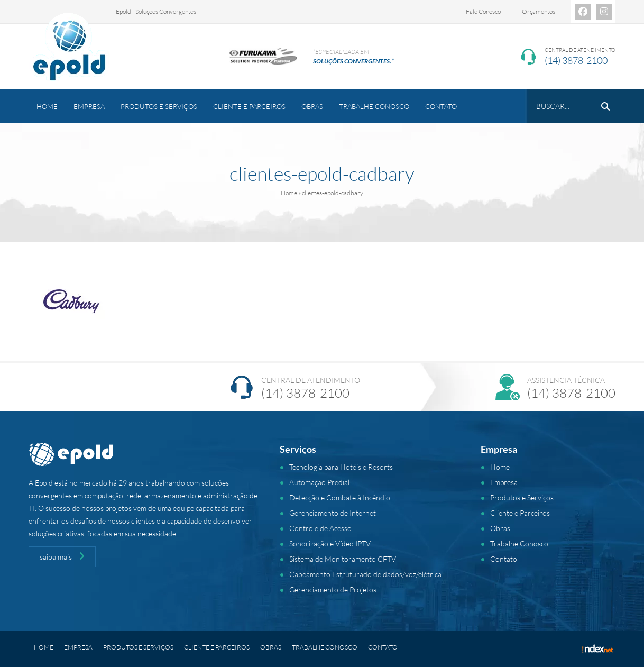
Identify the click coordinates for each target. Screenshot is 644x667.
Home (47, 106)
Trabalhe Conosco (374, 106)
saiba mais (62, 556)
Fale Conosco (483, 11)
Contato (441, 106)
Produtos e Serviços (159, 106)
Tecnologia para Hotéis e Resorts (341, 467)
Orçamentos (539, 11)
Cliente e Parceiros (249, 106)
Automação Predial (319, 482)
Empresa (89, 106)
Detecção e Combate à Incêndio (340, 497)
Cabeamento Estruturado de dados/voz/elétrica (365, 574)
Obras (312, 106)
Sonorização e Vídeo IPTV (330, 543)
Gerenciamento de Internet (333, 513)
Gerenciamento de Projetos (333, 590)
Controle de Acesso (320, 528)
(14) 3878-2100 (576, 60)
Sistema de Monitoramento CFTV (343, 559)
